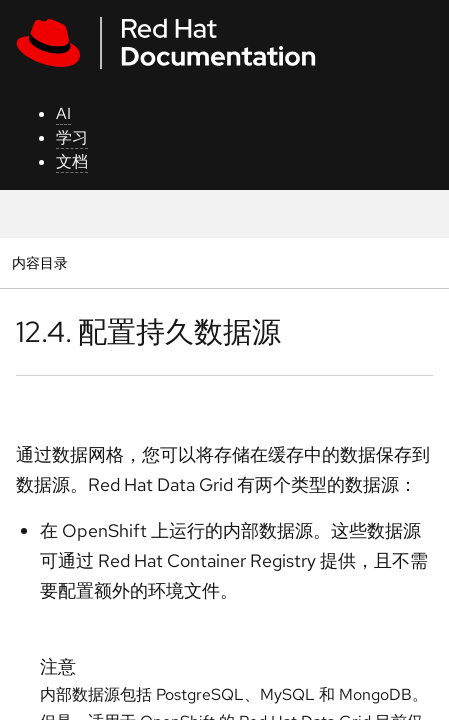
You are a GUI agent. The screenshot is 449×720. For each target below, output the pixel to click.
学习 (72, 137)
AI (63, 113)
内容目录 (39, 262)
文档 (72, 161)
